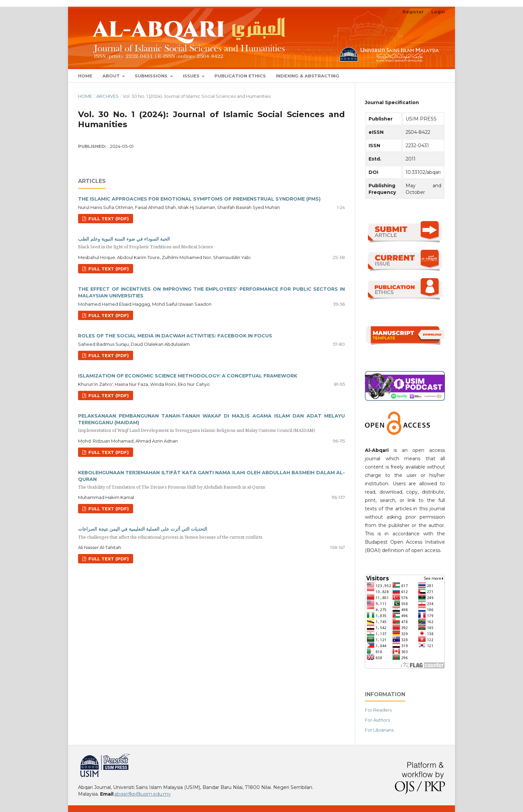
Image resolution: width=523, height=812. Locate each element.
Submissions (152, 76)
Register (413, 12)
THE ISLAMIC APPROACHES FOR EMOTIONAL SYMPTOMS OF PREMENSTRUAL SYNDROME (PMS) (199, 199)
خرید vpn (79, 756)
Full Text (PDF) (108, 219)
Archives (108, 96)
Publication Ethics (240, 76)
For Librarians (379, 730)
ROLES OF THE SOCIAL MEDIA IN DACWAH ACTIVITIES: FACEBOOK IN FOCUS (175, 336)
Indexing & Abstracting (308, 76)
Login (438, 12)
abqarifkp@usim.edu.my (143, 794)
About (112, 76)
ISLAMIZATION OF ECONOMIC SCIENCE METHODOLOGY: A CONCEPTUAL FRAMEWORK (188, 376)
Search (429, 76)
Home (85, 76)
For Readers (378, 710)
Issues (192, 76)
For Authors (377, 720)
